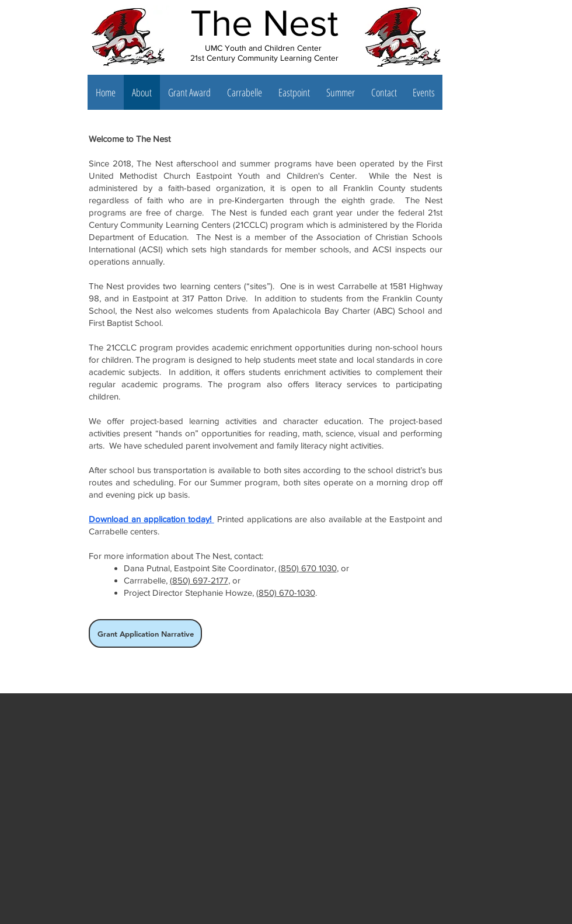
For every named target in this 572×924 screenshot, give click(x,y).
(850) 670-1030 (286, 593)
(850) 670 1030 (308, 568)
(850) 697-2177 (199, 580)
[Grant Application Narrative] (145, 633)
